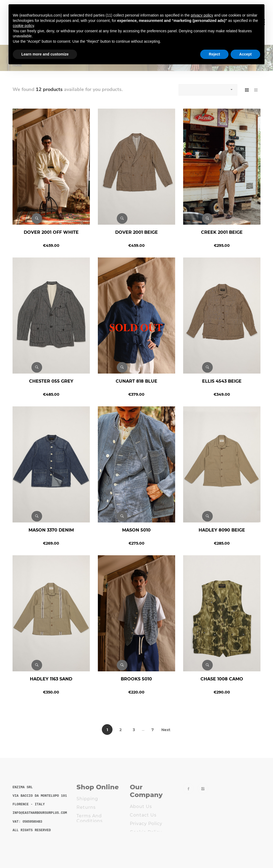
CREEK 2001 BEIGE (222, 232)
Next (166, 730)
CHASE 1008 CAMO (222, 679)
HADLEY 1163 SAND (51, 679)
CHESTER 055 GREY (51, 381)
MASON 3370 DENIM (51, 530)
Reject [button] (214, 54)
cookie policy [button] (23, 26)
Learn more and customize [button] (45, 54)
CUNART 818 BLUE (136, 381)
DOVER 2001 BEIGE (136, 232)
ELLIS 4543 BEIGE (222, 381)
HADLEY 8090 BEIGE (222, 530)
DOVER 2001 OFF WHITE (51, 232)
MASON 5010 (136, 530)
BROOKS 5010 (136, 679)
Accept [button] (245, 54)
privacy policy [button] (202, 15)
